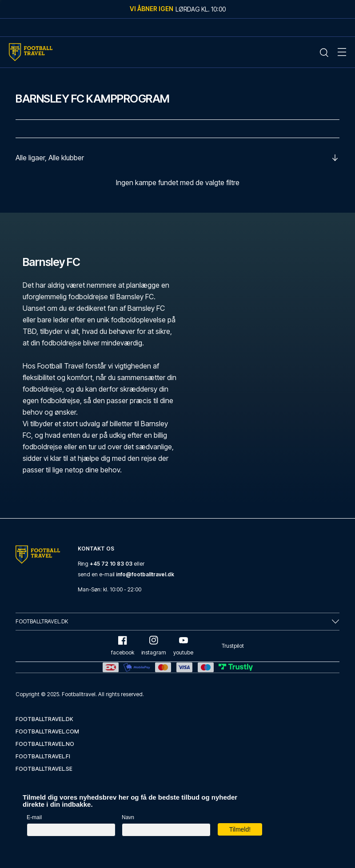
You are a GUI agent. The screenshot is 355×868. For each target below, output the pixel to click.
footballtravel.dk (44, 719)
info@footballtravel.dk (145, 574)
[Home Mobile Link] (31, 52)
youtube (183, 646)
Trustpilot (233, 646)
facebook (123, 646)
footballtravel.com (47, 731)
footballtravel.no (45, 744)
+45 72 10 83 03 (111, 564)
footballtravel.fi (43, 756)
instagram (154, 646)
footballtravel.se (44, 769)
